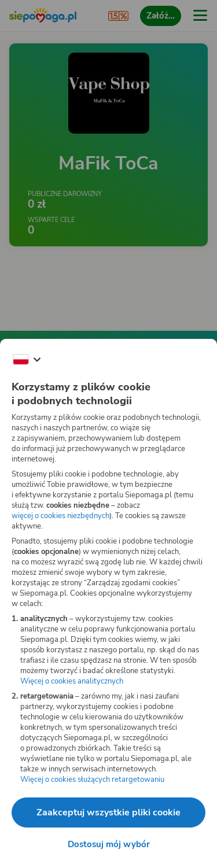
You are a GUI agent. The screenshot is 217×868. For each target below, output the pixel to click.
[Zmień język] (27, 360)
